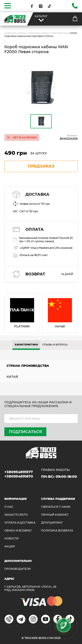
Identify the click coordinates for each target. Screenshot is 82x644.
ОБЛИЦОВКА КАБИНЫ (15, 33)
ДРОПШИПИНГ (52, 523)
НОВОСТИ (11, 538)
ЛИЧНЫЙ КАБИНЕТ (55, 515)
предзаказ (41, 166)
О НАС (9, 507)
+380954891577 (19, 472)
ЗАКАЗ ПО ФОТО (16, 515)
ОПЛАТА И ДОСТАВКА (20, 523)
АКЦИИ (10, 546)
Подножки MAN (59, 33)
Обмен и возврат (18, 531)
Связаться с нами (56, 507)
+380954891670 (19, 476)
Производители (17, 569)
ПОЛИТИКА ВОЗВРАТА (57, 531)
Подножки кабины (39, 33)
